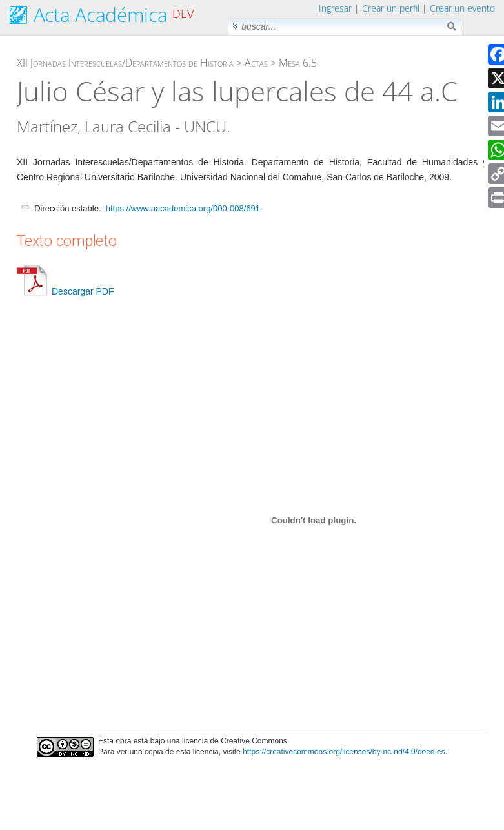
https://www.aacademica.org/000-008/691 (183, 208)
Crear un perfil (391, 8)
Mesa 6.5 (298, 63)
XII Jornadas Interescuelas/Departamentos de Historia (125, 63)
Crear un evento (462, 8)
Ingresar (335, 8)
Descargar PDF (65, 291)
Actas (256, 63)
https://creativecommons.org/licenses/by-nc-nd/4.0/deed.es (344, 752)
